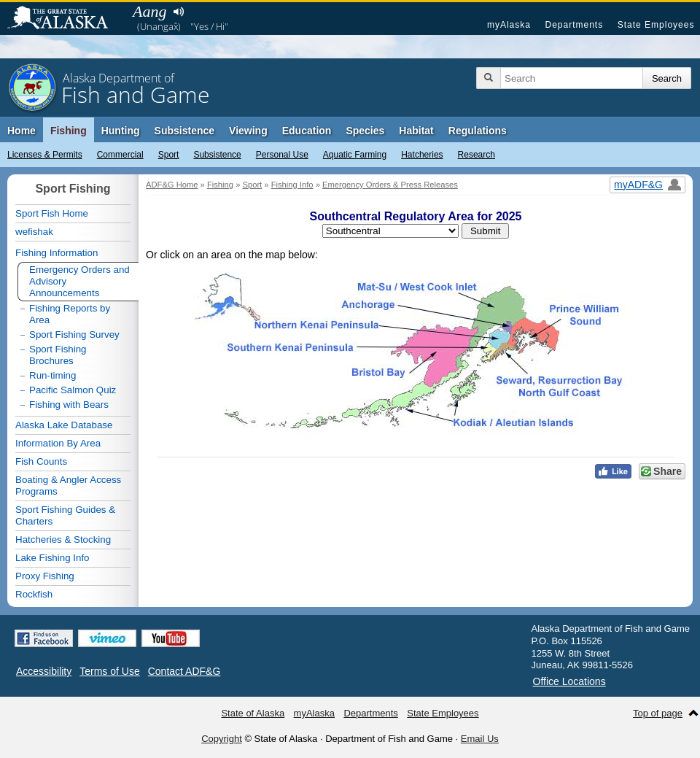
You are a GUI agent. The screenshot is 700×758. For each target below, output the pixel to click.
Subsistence (217, 155)
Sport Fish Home (52, 213)
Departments (574, 25)
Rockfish (34, 594)
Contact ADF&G (184, 671)
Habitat (416, 131)
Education (307, 131)
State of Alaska (65, 19)
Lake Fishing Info (52, 558)
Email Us (480, 739)
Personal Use (282, 155)
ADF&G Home (172, 185)
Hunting (121, 131)
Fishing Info (292, 185)
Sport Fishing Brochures (58, 355)
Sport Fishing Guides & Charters (65, 515)
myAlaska (509, 25)
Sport (169, 155)
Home (22, 131)
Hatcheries (422, 155)
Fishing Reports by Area (70, 314)
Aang (149, 11)
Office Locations (569, 681)
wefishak (34, 232)
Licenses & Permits (45, 155)
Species (365, 131)
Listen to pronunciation (178, 12)
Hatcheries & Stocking (63, 540)
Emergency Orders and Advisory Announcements (79, 281)
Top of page (658, 713)
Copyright (222, 739)
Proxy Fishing (45, 576)
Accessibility (44, 671)
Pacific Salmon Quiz (73, 390)
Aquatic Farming (355, 155)
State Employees (656, 25)
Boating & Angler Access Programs (68, 486)
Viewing (248, 131)
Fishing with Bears (69, 405)
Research (477, 155)
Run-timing (52, 375)
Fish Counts (41, 461)
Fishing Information (57, 253)
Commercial (120, 155)
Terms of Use (109, 671)
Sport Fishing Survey (74, 334)
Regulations (478, 131)
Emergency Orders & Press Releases (390, 185)
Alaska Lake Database (64, 425)
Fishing (69, 131)
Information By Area (58, 443)
